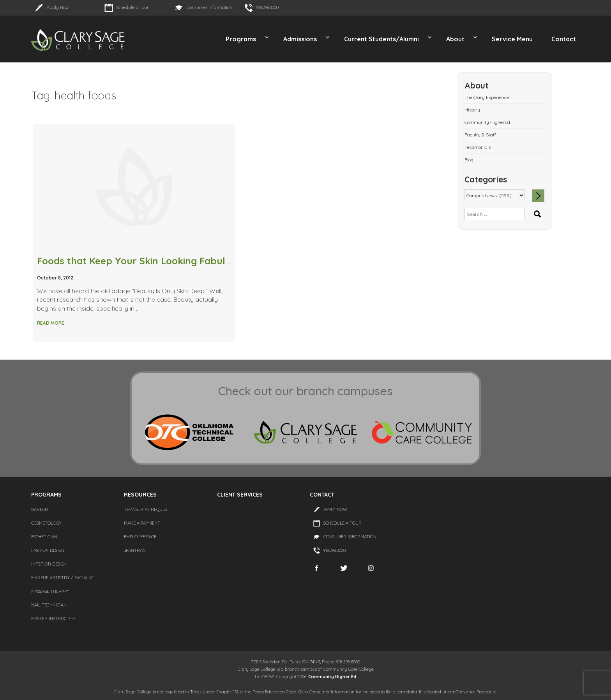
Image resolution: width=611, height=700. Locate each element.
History (472, 110)
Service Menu (512, 39)
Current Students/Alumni (381, 39)
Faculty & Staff (480, 135)
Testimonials (478, 147)
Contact (564, 39)
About (455, 39)
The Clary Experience (487, 97)
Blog (469, 160)
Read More (51, 323)
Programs (241, 39)
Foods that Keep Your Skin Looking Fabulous (139, 261)
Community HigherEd (487, 122)
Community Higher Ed (332, 677)
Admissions (300, 39)
